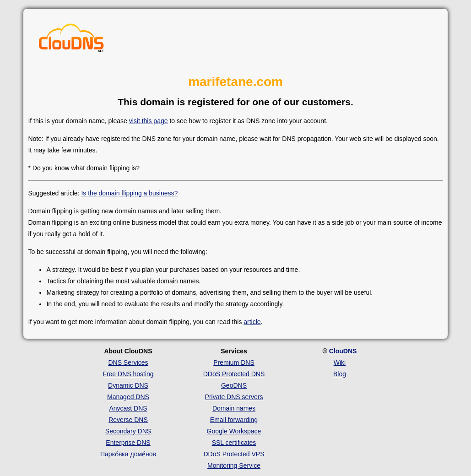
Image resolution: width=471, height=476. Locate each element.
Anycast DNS (128, 408)
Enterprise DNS (128, 443)
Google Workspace (234, 431)
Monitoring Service (234, 465)
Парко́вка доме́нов (128, 454)
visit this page (149, 121)
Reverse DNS (128, 420)
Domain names (234, 408)
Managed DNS (128, 397)
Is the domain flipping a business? (129, 193)
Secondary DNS (128, 431)
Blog (340, 374)
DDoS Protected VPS (234, 454)
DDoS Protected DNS (234, 374)
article (252, 322)
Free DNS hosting (128, 374)
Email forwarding (234, 420)
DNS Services (128, 362)
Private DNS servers (234, 397)
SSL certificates (234, 443)
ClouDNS (343, 351)
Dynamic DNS (128, 385)
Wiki (340, 362)
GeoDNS (234, 385)
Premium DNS (234, 362)
